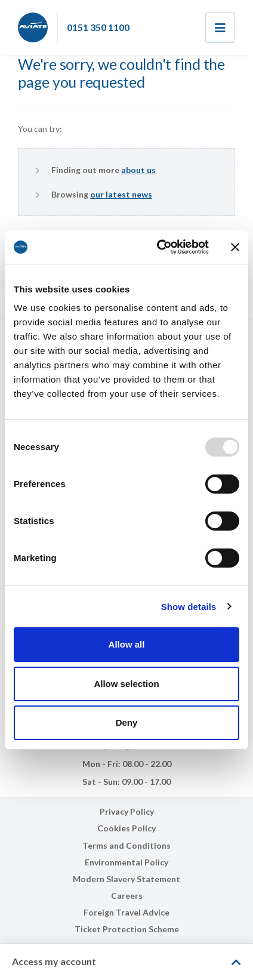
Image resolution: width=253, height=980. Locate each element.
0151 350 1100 (98, 27)
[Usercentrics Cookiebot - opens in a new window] (158, 247)
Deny (127, 722)
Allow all (127, 644)
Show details (189, 607)
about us (138, 170)
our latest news (121, 194)
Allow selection (126, 684)
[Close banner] (235, 247)
